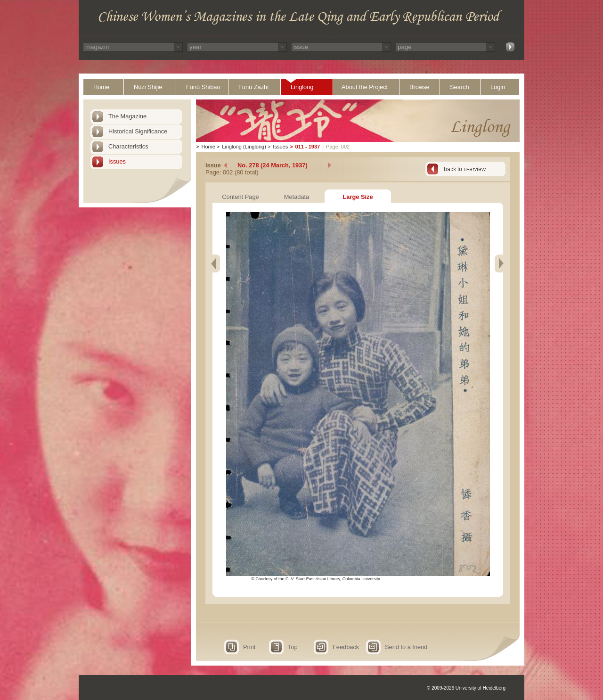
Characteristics (128, 146)
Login (498, 87)
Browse (420, 87)
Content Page (240, 197)
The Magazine (127, 116)
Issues (117, 161)
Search (460, 87)
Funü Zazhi (253, 87)
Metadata (297, 197)
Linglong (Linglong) (244, 147)
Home (101, 87)
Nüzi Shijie (148, 87)
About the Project (365, 87)
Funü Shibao (203, 87)
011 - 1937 (308, 147)
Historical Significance (138, 131)
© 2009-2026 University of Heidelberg (466, 688)
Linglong (302, 87)
